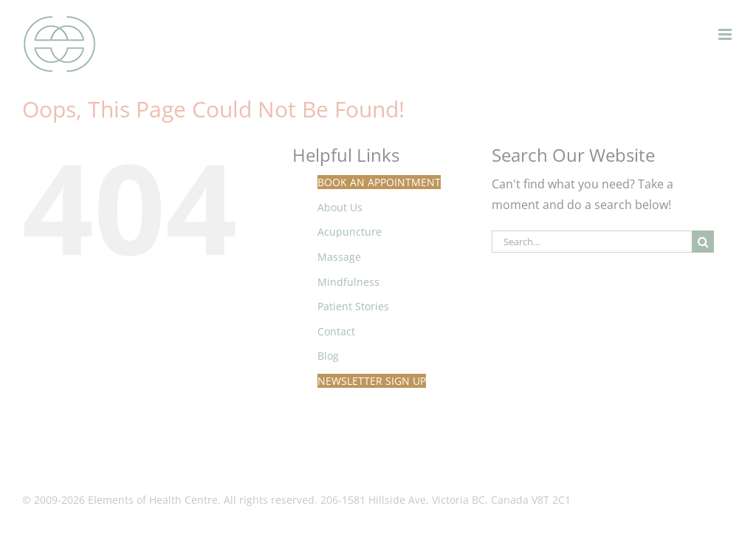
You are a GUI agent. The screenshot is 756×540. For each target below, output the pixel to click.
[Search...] (592, 242)
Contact (336, 331)
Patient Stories (353, 306)
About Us (340, 207)
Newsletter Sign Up (372, 381)
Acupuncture (350, 232)
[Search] (703, 242)
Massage (339, 257)
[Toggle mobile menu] (726, 34)
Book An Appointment (379, 182)
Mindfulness (348, 282)
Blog (328, 356)
